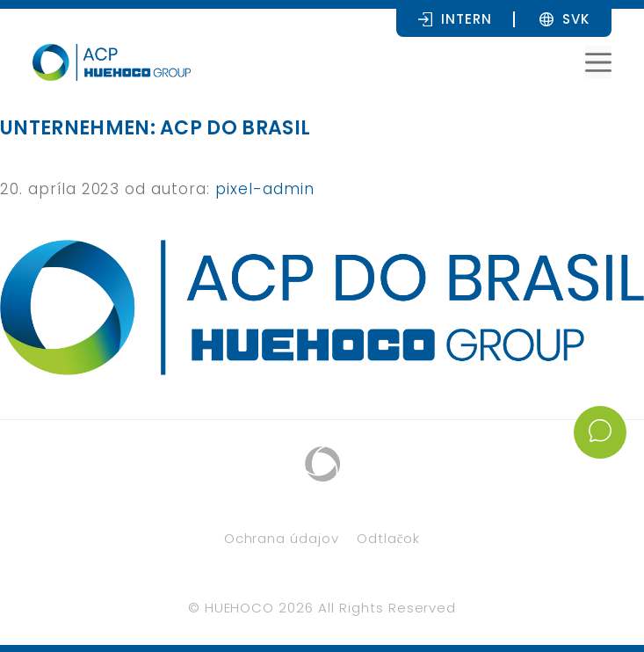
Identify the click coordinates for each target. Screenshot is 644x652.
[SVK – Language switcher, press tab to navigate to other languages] (576, 18)
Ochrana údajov (282, 538)
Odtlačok (388, 538)
